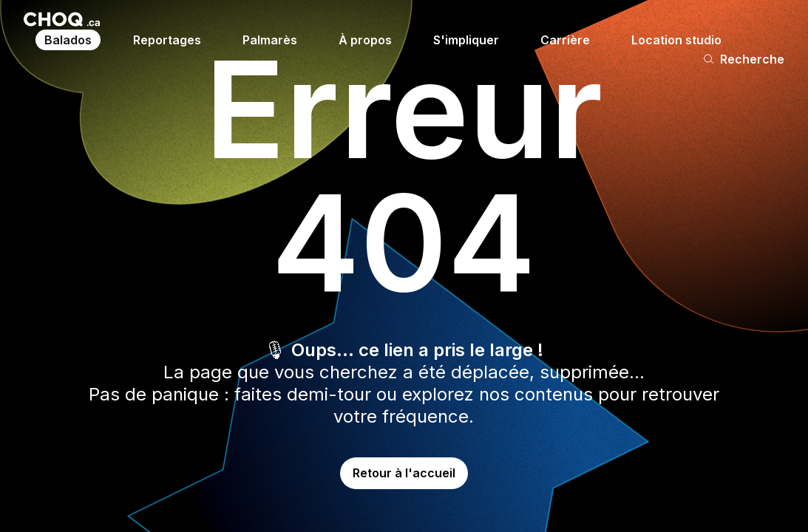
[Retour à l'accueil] (62, 19)
